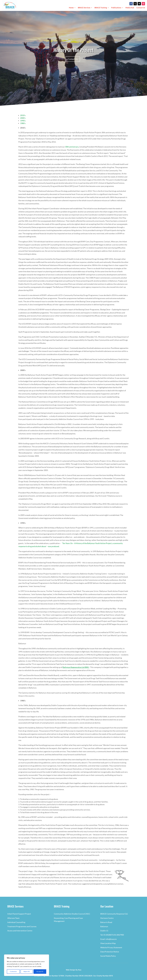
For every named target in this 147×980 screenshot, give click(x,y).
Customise (13, 971)
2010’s (23, 115)
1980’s (23, 123)
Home (71, 8)
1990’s (23, 121)
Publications (116, 8)
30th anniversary (72, 147)
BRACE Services (84, 8)
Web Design (71, 970)
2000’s (23, 118)
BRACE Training (101, 8)
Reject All (27, 971)
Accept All (40, 971)
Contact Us (141, 8)
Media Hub (130, 8)
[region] (27, 965)
